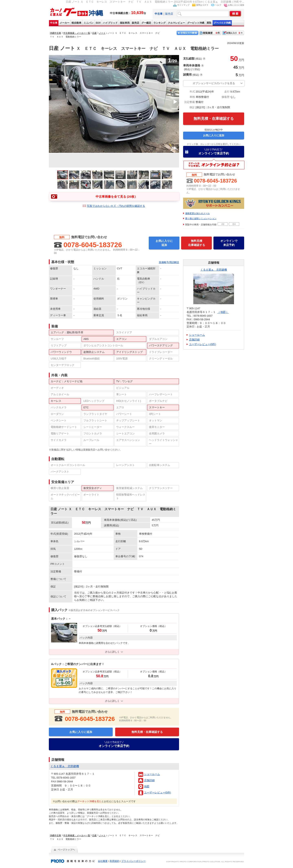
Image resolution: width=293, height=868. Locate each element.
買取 (209, 23)
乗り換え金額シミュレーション (201, 218)
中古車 (54, 23)
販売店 (169, 14)
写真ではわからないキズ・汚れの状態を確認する (116, 206)
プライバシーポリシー (133, 861)
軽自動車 (77, 23)
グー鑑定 (146, 23)
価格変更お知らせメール (197, 213)
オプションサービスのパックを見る (214, 83)
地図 (147, 786)
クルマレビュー (176, 23)
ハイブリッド (110, 23)
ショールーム (152, 774)
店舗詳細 (149, 780)
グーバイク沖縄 (222, 23)
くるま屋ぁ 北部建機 (214, 270)
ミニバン (89, 23)
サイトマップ (183, 5)
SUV (98, 23)
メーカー (65, 23)
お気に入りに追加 (236, 5)
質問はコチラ (202, 5)
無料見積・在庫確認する (214, 119)
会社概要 (103, 861)
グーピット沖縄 (196, 23)
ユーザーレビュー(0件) (158, 793)
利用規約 (115, 861)
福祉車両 (125, 23)
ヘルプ (218, 5)
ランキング (160, 23)
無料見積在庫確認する (197, 243)
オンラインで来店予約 (214, 152)
